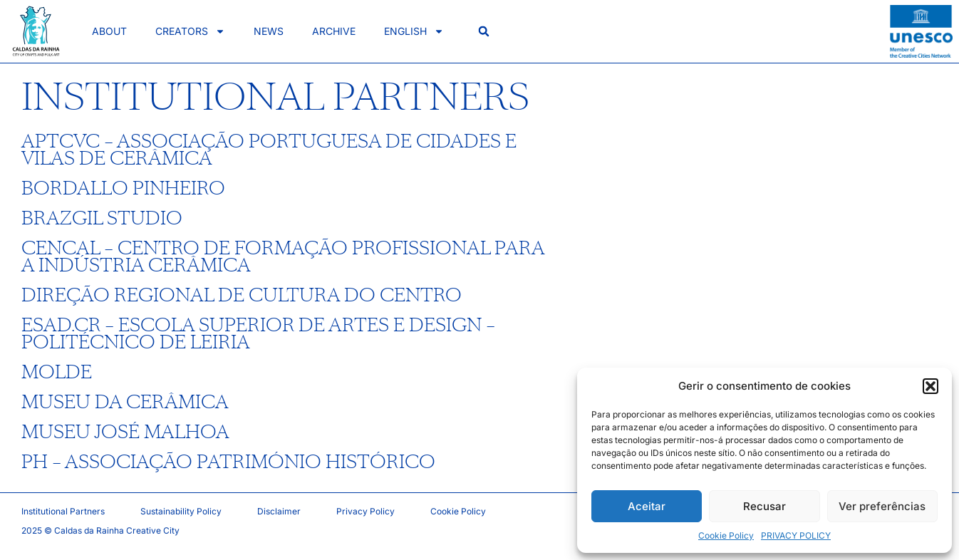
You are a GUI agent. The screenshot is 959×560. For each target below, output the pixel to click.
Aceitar (647, 506)
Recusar (764, 506)
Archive (334, 31)
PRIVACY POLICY (796, 535)
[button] (931, 386)
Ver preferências (882, 506)
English (414, 31)
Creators (190, 31)
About (109, 31)
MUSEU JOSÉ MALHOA (125, 432)
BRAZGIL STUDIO (102, 219)
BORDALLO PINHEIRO (123, 189)
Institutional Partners (63, 511)
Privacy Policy (366, 511)
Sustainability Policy (181, 511)
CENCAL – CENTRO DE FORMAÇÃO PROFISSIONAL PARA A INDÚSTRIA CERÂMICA (283, 257)
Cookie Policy (726, 535)
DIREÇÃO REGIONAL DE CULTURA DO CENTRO (242, 296)
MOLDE (57, 373)
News (269, 31)
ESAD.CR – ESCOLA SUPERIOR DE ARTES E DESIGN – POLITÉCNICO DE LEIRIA (258, 334)
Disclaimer (279, 511)
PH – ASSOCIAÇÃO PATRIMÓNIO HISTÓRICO (228, 462)
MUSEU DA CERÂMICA (125, 403)
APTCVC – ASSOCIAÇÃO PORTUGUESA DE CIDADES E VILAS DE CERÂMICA (269, 150)
